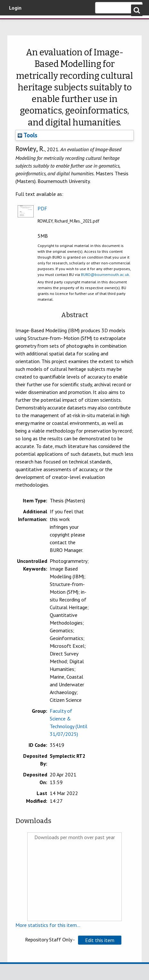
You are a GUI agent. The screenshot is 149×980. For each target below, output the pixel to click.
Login (15, 8)
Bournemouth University (14, 24)
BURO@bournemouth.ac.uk (105, 275)
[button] (100, 940)
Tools (27, 135)
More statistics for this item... (48, 925)
